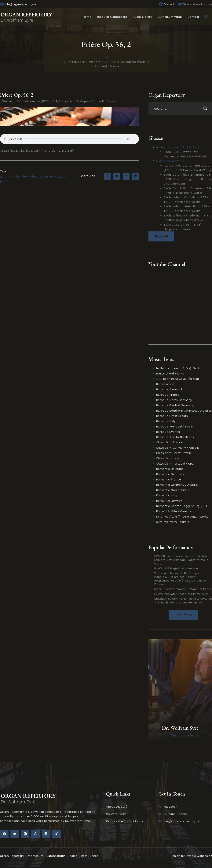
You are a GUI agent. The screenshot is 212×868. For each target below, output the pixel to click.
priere (4, 181)
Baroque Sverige (168, 432)
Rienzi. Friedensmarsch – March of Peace (183, 589)
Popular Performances (172, 547)
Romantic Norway (169, 501)
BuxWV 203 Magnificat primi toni (176, 569)
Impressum (35, 856)
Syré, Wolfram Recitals (173, 522)
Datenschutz (56, 856)
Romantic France (107, 66)
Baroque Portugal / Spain (175, 427)
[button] (183, 615)
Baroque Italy (166, 421)
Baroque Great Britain (172, 416)
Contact (193, 17)
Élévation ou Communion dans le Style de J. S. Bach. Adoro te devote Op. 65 (183, 601)
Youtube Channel (167, 264)
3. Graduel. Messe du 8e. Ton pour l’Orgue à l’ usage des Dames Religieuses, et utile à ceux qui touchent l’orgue (181, 579)
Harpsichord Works (170, 161)
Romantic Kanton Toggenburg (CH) (181, 506)
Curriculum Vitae (170, 17)
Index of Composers (112, 17)
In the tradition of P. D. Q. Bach (178, 147)
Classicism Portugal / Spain (176, 464)
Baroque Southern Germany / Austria (183, 411)
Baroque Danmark (169, 390)
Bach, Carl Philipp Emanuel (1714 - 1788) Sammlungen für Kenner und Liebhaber (188, 179)
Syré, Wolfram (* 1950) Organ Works (182, 517)
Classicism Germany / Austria (178, 448)
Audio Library (142, 17)
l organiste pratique (52, 176)
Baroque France (168, 395)
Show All (161, 236)
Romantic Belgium (170, 469)
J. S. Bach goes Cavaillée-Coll (177, 379)
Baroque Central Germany (175, 405)
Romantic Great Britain (173, 490)
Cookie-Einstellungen (83, 856)
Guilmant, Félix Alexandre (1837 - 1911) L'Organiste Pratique (106, 62)
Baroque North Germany (174, 400)
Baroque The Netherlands (175, 437)
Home (87, 17)
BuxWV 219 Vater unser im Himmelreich (181, 594)
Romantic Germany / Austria (177, 485)
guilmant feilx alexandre (18, 176)
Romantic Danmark (170, 474)
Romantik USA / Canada (174, 511)
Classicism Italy (167, 458)
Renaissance (165, 384)
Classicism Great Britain (174, 453)
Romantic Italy (167, 495)
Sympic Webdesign (198, 856)
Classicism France (169, 443)
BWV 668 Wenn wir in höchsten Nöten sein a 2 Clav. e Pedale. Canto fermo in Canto (181, 560)
